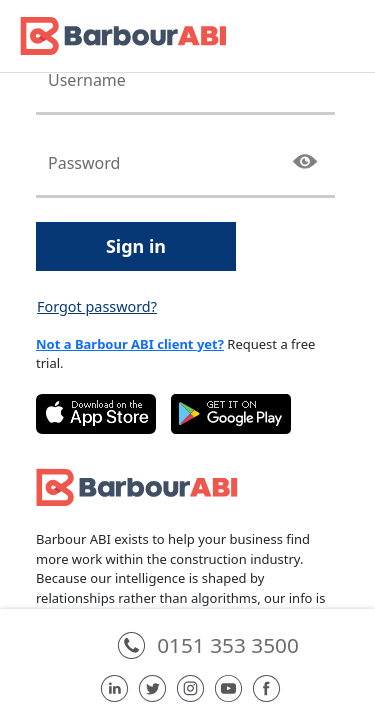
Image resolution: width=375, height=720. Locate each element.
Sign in (136, 246)
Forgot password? (97, 306)
